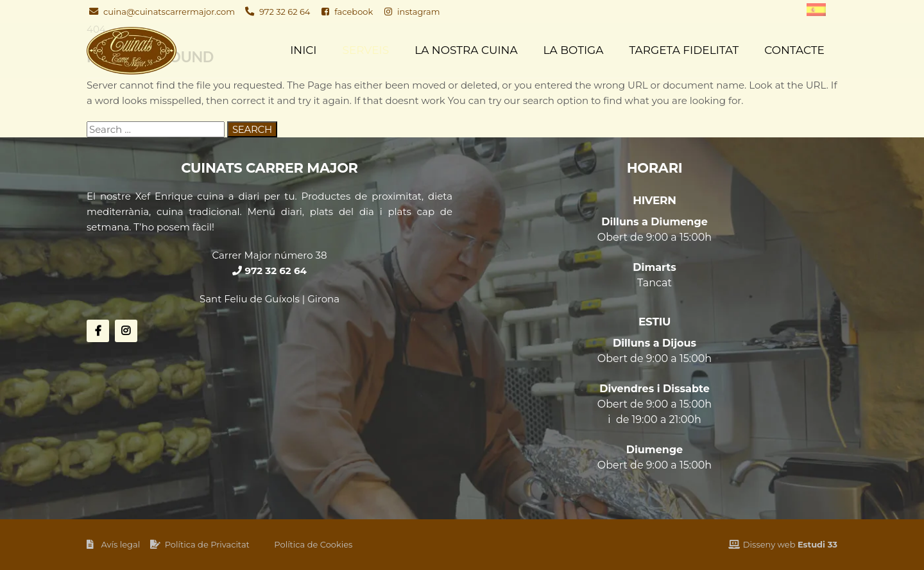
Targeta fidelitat (684, 50)
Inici (303, 50)
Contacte (794, 50)
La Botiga (574, 50)
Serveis (366, 50)
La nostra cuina (466, 50)
